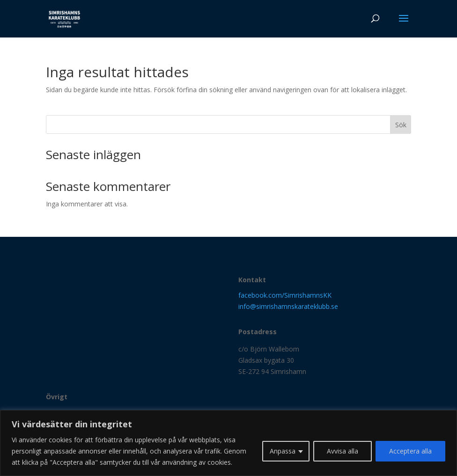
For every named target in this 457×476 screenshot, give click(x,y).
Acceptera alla (410, 451)
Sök (401, 125)
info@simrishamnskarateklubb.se (288, 306)
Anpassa (283, 451)
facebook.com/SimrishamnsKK (285, 295)
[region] (228, 443)
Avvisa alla (343, 451)
